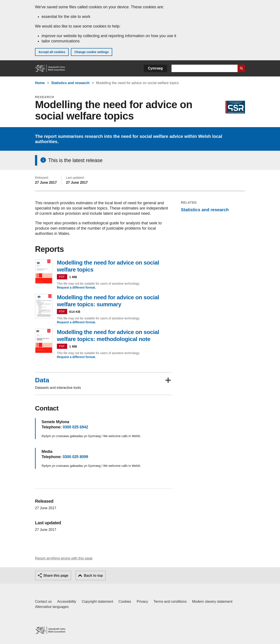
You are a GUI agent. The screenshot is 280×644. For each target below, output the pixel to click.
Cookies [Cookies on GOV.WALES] (125, 602)
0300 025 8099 (75, 457)
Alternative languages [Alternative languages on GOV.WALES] (52, 607)
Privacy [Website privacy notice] (142, 602)
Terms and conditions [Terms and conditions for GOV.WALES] (170, 602)
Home (40, 83)
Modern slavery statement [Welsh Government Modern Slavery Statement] (212, 602)
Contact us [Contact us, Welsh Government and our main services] (43, 602)
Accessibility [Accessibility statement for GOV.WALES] (67, 602)
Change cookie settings (92, 52)
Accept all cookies (52, 52)
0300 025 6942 (75, 427)
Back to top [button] (93, 576)
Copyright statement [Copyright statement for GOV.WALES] (97, 602)
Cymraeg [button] (155, 68)
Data (42, 380)
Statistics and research (70, 83)
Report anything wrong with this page (64, 558)
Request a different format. (76, 287)
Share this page (56, 576)
